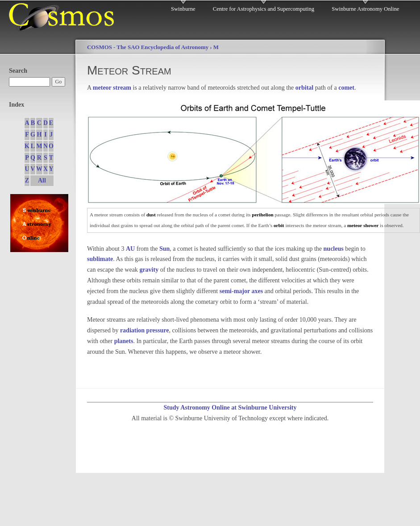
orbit (279, 225)
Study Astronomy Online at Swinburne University (230, 408)
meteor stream (112, 88)
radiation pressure (145, 330)
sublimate (100, 259)
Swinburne (183, 9)
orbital (304, 88)
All (42, 180)
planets (124, 341)
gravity (149, 270)
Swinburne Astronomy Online (365, 9)
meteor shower (363, 225)
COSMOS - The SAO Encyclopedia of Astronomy (148, 47)
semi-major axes (241, 291)
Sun (164, 249)
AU (130, 249)
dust (151, 215)
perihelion (262, 215)
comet (346, 88)
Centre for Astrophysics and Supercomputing (264, 9)
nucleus (334, 249)
